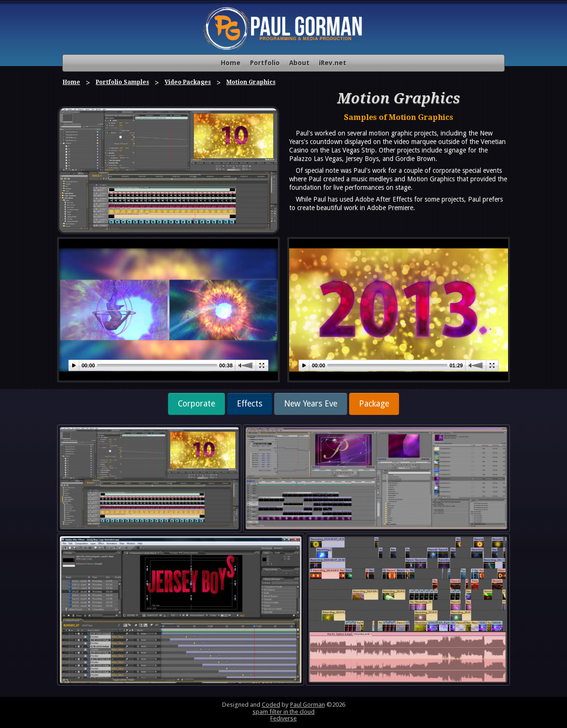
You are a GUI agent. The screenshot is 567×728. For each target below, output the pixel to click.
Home (231, 63)
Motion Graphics (251, 82)
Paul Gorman (308, 705)
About (299, 63)
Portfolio (265, 63)
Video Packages (188, 82)
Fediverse (283, 718)
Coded (271, 705)
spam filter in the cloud (283, 712)
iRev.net (333, 63)
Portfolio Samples (122, 82)
